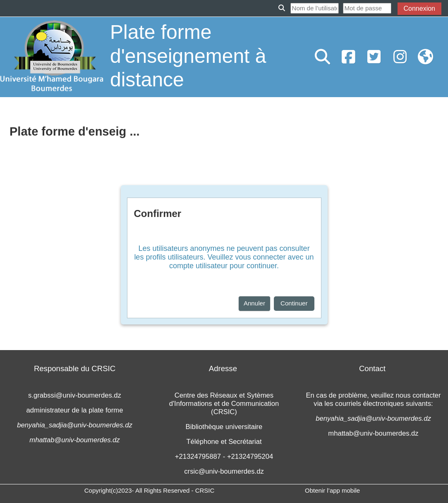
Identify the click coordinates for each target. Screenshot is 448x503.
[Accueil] (52, 56)
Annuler (254, 303)
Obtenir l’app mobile (332, 490)
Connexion (420, 8)
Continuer (294, 303)
